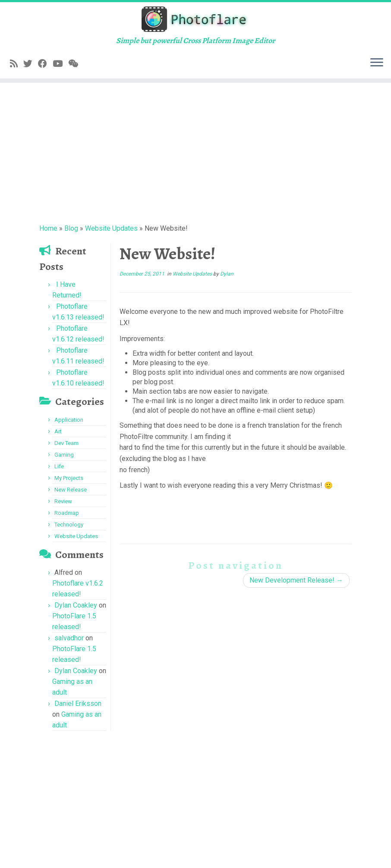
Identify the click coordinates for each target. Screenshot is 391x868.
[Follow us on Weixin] (76, 64)
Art (58, 431)
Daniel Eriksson (78, 703)
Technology (69, 525)
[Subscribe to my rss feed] (17, 64)
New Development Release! (296, 580)
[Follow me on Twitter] (31, 64)
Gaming (64, 455)
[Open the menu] (377, 63)
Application (69, 420)
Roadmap (67, 513)
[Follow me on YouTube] (60, 64)
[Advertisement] (195, 152)
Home (48, 228)
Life (59, 466)
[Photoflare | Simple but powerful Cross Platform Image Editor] (195, 19)
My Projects (69, 478)
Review (63, 501)
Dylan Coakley (76, 605)
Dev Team (66, 443)
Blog (71, 228)
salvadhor (69, 638)
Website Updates (111, 228)
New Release (71, 490)
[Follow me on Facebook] (45, 64)
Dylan (227, 274)
